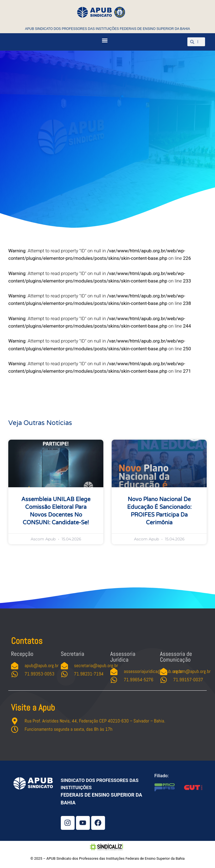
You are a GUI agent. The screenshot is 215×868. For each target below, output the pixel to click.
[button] (105, 41)
